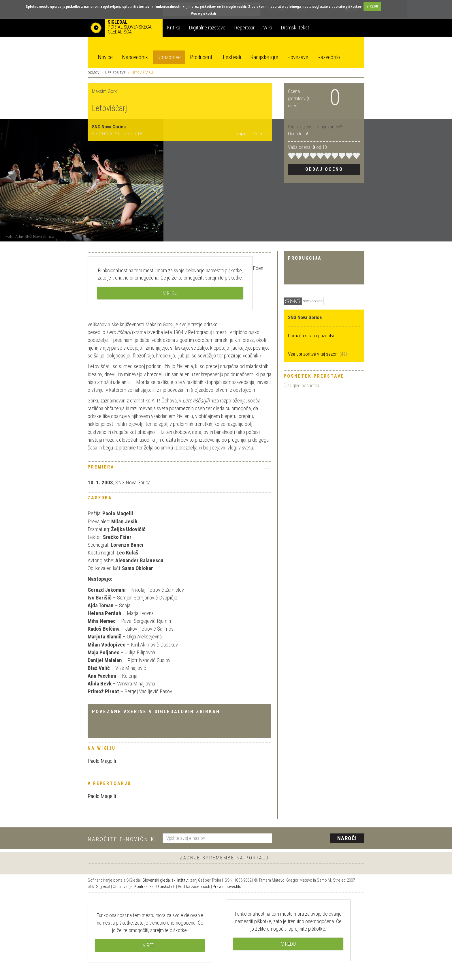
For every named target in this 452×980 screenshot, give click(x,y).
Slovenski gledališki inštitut (165, 880)
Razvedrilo (329, 57)
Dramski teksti (296, 28)
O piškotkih (166, 887)
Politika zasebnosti (194, 887)
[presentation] (322, 839)
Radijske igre (264, 57)
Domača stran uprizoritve (312, 336)
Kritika (174, 28)
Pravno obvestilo (227, 887)
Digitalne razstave (207, 28)
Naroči (347, 838)
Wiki (268, 28)
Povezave (298, 57)
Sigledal (103, 887)
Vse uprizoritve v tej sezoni (314, 354)
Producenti (202, 57)
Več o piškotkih (203, 13)
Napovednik (135, 57)
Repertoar (244, 28)
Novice (105, 57)
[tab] (179, 469)
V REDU (372, 6)
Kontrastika (144, 887)
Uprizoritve (169, 57)
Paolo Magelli (102, 761)
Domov (94, 73)
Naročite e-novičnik (121, 839)
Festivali (232, 57)
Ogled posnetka (301, 385)
